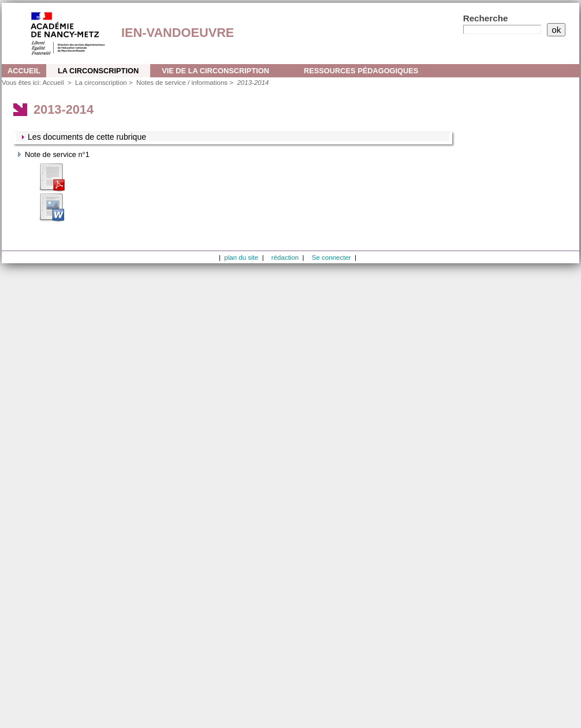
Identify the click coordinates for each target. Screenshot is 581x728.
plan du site (241, 257)
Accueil (24, 71)
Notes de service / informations (182, 83)
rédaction (285, 257)
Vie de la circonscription (215, 71)
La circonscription (98, 71)
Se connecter (332, 257)
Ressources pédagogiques (361, 71)
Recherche (486, 18)
